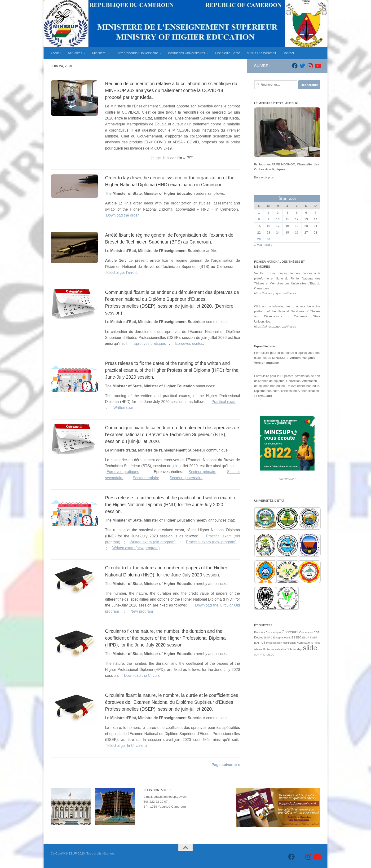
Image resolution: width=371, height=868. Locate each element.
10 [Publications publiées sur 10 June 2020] (278, 219)
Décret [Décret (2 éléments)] (258, 638)
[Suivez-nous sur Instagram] (310, 66)
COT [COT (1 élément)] (316, 632)
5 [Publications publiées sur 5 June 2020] (297, 213)
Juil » (269, 245)
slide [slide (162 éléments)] (310, 648)
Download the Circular (142, 675)
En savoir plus (264, 177)
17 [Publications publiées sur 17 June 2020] (278, 226)
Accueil (56, 53)
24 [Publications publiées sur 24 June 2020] (278, 232)
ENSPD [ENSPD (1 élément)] (268, 638)
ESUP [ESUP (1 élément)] (306, 638)
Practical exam (224, 402)
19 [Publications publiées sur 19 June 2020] (297, 226)
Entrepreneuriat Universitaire (137, 53)
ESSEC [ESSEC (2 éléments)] (296, 638)
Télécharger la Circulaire (126, 746)
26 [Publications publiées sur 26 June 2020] (297, 232)
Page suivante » (226, 765)
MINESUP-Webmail (261, 53)
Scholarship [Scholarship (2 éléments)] (294, 649)
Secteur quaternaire (186, 478)
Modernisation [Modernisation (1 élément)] (274, 643)
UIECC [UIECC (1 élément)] (270, 655)
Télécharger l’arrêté (121, 272)
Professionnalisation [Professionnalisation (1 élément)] (275, 649)
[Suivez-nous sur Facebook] (295, 66)
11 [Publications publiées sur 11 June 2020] (287, 219)
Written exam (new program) (136, 548)
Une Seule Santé (227, 53)
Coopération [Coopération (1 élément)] (306, 632)
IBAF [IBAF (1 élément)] (257, 643)
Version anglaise (266, 363)
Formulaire (264, 396)
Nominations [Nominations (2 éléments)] (305, 643)
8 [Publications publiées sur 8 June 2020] (259, 219)
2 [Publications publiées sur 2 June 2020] (268, 213)
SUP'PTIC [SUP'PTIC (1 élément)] (260, 655)
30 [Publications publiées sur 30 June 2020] (268, 239)
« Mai (258, 245)
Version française (303, 358)
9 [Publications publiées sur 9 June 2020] (268, 219)
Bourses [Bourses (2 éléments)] (260, 632)
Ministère (99, 53)
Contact (288, 53)
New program (142, 611)
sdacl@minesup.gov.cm (170, 797)
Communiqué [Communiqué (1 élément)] (273, 632)
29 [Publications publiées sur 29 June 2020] (259, 239)
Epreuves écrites (189, 343)
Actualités (75, 53)
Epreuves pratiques (150, 343)
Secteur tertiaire (146, 478)
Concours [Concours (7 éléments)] (290, 632)
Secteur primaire (203, 472)
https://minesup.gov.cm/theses (275, 293)
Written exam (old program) (153, 542)
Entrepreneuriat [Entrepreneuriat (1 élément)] (282, 638)
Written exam (124, 408)
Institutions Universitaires (186, 53)
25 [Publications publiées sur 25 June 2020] (287, 232)
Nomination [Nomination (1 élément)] (289, 643)
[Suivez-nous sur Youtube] (318, 66)
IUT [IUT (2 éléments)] (263, 643)
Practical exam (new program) (211, 542)
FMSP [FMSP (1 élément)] (314, 638)
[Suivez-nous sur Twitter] (302, 66)
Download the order (122, 215)
